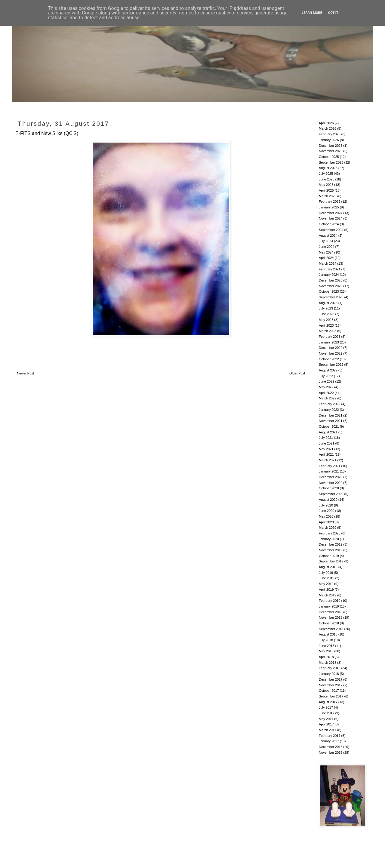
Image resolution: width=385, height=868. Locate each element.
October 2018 (329, 623)
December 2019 (331, 544)
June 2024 (326, 247)
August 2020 (328, 500)
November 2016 (331, 753)
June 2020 (326, 511)
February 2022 (330, 404)
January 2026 (329, 140)
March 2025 (328, 196)
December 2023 (331, 280)
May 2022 (326, 387)
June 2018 (326, 646)
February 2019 (330, 601)
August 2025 (328, 168)
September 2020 (331, 494)
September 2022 (331, 365)
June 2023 (326, 314)
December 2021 (331, 415)
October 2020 (329, 488)
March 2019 (328, 595)
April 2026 (326, 123)
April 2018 (326, 657)
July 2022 (326, 376)
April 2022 (326, 393)
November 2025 (331, 151)
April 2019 (326, 589)
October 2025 (329, 157)
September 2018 (331, 629)
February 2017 (330, 736)
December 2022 (331, 348)
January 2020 (329, 539)
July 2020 (326, 505)
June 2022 (326, 381)
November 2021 (331, 421)
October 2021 (329, 426)
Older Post (297, 373)
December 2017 (331, 679)
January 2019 (329, 606)
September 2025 (331, 162)
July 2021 (326, 438)
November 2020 (331, 483)
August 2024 (328, 235)
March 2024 (328, 263)
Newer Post (25, 373)
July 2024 (326, 241)
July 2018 (326, 640)
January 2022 (329, 410)
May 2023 (326, 320)
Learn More (312, 13)
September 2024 (331, 230)
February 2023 (330, 337)
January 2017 (329, 741)
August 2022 (328, 370)
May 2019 (326, 584)
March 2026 (328, 128)
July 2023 (326, 308)
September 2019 (331, 561)
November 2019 (331, 550)
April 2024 (326, 258)
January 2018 (329, 674)
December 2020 (331, 477)
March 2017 (328, 730)
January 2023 (329, 342)
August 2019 (328, 567)
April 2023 (326, 325)
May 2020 (326, 516)
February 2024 (330, 269)
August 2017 (328, 702)
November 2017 (331, 685)
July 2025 (326, 174)
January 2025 (329, 207)
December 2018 (331, 612)
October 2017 (329, 691)
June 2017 (326, 713)
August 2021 (328, 432)
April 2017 (326, 724)
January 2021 (329, 471)
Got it (333, 13)
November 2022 (331, 353)
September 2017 (331, 696)
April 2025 (326, 190)
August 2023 (328, 303)
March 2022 (328, 398)
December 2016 (331, 747)
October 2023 (329, 291)
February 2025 (330, 202)
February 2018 (330, 668)
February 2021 (330, 466)
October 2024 (329, 224)
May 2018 (326, 651)
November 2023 (331, 286)
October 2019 (329, 556)
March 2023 (328, 331)
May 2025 (326, 185)
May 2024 (326, 252)
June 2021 (326, 443)
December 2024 (331, 213)
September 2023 (331, 297)
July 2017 (326, 707)
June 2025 (326, 179)
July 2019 (326, 573)
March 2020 (328, 528)
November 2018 (331, 617)
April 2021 (326, 454)
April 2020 (326, 522)
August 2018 (328, 634)
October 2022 (329, 359)
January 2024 (329, 275)
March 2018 (328, 663)
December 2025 (331, 146)
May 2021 (326, 449)
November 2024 (331, 218)
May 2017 (326, 719)
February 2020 (330, 533)
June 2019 (326, 578)
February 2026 (330, 134)
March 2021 (328, 460)
